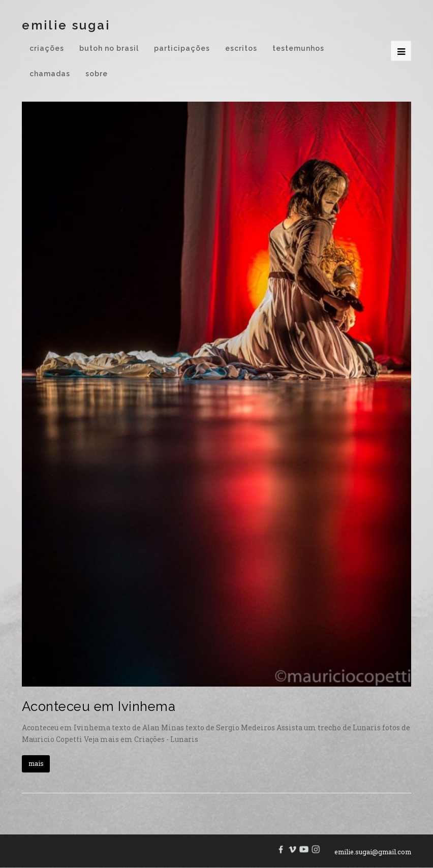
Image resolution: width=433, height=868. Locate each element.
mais (36, 763)
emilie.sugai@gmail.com (373, 852)
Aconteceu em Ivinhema (99, 706)
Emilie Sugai (66, 25)
